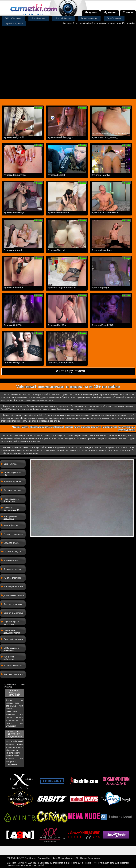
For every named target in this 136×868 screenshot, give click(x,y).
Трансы (128, 12)
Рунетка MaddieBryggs (60, 137)
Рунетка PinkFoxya (14, 212)
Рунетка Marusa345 (58, 212)
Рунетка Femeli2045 (103, 325)
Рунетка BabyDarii (14, 137)
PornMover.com (39, 18)
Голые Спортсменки (91, 858)
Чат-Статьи (31, 858)
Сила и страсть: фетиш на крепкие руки (14, 693)
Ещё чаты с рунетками (68, 371)
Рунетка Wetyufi (57, 250)
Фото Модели (59, 858)
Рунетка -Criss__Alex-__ (105, 137)
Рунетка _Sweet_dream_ (61, 363)
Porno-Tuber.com (64, 18)
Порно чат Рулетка (14, 24)
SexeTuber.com (114, 18)
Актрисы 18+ (73, 858)
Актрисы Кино (44, 858)
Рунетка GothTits (13, 325)
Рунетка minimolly (14, 250)
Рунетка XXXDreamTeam (105, 212)
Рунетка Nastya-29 (14, 363)
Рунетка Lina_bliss (102, 250)
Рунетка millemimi (14, 288)
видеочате (48, 400)
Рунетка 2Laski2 (57, 175)
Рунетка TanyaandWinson (62, 288)
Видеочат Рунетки (72, 23)
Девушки (91, 12)
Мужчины (110, 12)
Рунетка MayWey (57, 325)
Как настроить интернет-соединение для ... (14, 734)
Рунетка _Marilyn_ (102, 175)
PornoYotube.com (89, 18)
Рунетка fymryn (100, 288)
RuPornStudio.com (14, 18)
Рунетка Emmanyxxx (15, 175)
